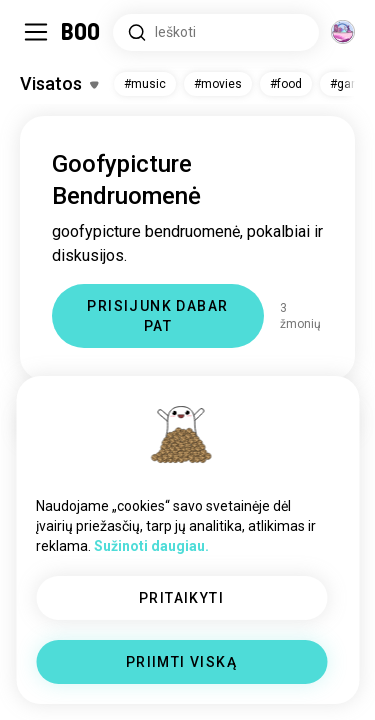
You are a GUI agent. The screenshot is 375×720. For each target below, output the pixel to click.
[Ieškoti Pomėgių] (216, 32)
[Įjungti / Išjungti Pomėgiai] (59, 84)
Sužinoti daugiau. (151, 546)
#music (145, 84)
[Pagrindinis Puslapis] (81, 32)
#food (286, 84)
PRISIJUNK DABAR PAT (157, 316)
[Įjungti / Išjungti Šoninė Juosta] (36, 32)
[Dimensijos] (343, 32)
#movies (218, 84)
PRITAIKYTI (181, 598)
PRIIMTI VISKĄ (181, 662)
